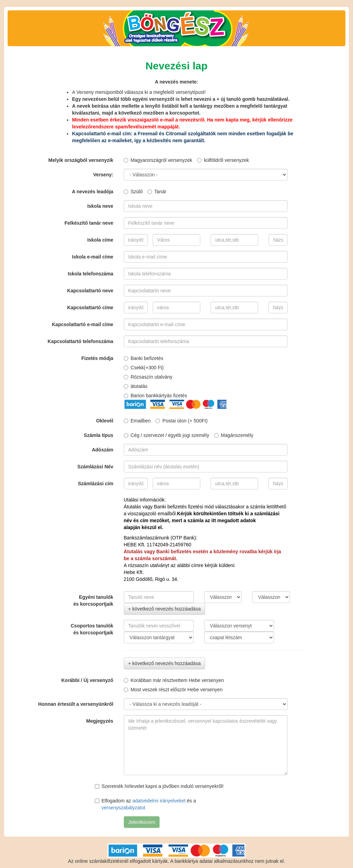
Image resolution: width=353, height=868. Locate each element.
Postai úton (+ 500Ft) (181, 421)
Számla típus (99, 435)
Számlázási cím (96, 484)
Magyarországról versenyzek (158, 160)
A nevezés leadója (93, 192)
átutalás (136, 386)
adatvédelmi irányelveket (159, 801)
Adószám (102, 450)
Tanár (157, 192)
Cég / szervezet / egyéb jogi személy (167, 435)
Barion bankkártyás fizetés (155, 396)
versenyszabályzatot (124, 808)
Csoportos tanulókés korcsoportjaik (92, 629)
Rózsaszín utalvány (148, 377)
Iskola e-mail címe (93, 257)
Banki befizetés (144, 358)
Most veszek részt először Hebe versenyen (173, 690)
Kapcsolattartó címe (90, 308)
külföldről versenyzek (223, 160)
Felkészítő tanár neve (89, 223)
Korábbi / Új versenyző (87, 680)
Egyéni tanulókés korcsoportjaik (93, 601)
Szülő (133, 192)
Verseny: (103, 175)
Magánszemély (234, 435)
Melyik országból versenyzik (81, 160)
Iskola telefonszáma (90, 274)
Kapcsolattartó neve (90, 291)
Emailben (137, 421)
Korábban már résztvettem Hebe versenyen (174, 680)
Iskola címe (100, 240)
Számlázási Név (95, 467)
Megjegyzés (100, 721)
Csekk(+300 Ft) (144, 368)
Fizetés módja (97, 358)
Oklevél (105, 421)
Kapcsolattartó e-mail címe (82, 324)
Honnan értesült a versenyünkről (76, 704)
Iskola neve (100, 206)
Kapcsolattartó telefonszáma (80, 341)
